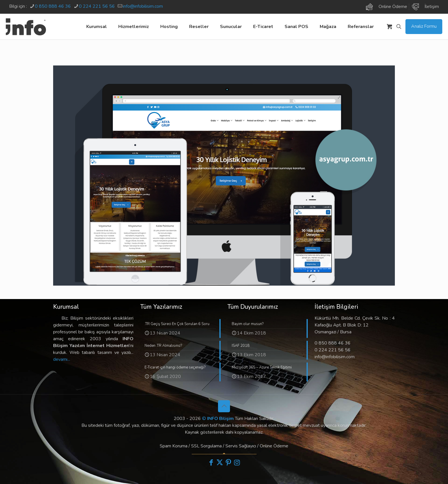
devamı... (62, 359)
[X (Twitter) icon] (220, 463)
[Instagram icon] (237, 463)
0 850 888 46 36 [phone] (53, 6)
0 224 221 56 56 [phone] (97, 6)
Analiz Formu (424, 26)
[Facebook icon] (211, 463)
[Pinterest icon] (228, 463)
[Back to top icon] (224, 406)
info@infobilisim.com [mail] (143, 6)
